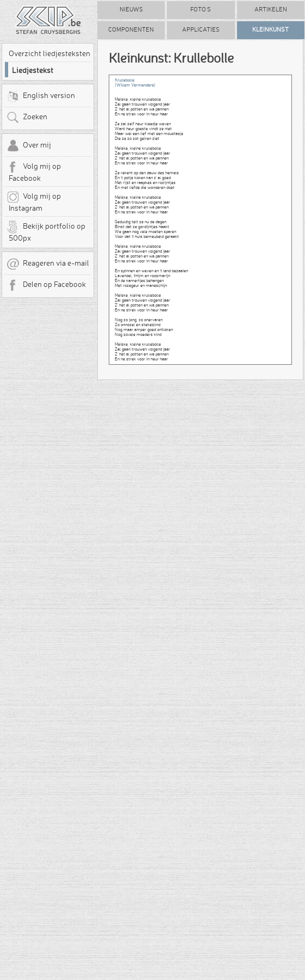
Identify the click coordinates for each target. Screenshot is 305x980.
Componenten (131, 30)
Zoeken (27, 118)
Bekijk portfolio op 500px (46, 231)
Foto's (201, 10)
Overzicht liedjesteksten (49, 53)
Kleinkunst (270, 30)
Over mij (29, 146)
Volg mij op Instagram (34, 201)
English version (41, 96)
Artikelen (271, 10)
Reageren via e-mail (48, 264)
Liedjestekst (33, 70)
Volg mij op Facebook (34, 171)
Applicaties (201, 30)
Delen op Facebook (46, 285)
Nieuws (131, 10)
